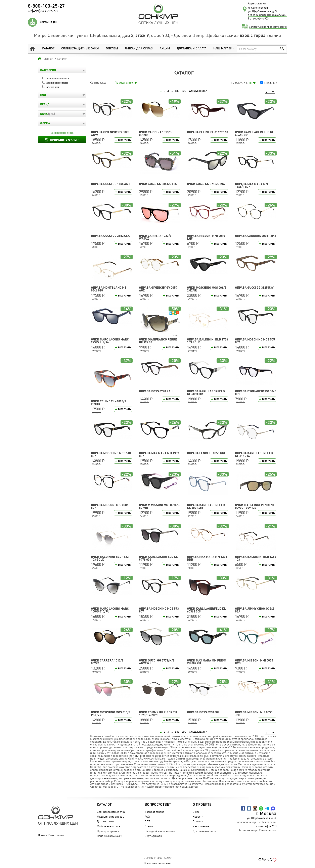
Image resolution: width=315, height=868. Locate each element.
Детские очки (53, 87)
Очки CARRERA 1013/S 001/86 (155, 133)
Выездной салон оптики (160, 831)
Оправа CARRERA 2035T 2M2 (256, 236)
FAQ (147, 816)
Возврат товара (154, 812)
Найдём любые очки (109, 836)
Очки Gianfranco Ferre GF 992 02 (158, 341)
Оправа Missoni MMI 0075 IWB (254, 662)
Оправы (112, 49)
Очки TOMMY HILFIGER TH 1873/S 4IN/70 (158, 714)
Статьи (149, 826)
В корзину (125, 140)
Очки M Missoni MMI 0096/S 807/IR (159, 506)
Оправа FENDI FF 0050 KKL (206, 453)
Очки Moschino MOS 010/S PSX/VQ (111, 714)
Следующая (197, 91)
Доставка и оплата (192, 49)
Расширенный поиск (62, 133)
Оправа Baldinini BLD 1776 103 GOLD (208, 341)
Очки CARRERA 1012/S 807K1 (107, 662)
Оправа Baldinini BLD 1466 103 (256, 558)
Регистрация (56, 835)
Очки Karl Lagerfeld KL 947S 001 (158, 558)
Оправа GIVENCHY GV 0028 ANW (110, 133)
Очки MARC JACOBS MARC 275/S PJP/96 (110, 341)
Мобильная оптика (108, 826)
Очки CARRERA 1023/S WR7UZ (155, 237)
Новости (198, 816)
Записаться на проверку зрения (268, 27)
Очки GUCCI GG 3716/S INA (206, 184)
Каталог (48, 49)
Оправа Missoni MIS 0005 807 (110, 506)
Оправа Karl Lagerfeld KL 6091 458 (206, 506)
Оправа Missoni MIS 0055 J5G (254, 714)
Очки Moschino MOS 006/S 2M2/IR (207, 289)
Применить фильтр (65, 140)
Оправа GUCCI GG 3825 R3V (254, 288)
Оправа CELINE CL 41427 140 (208, 132)
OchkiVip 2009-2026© (158, 858)
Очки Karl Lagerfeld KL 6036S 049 (206, 610)
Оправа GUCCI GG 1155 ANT (111, 184)
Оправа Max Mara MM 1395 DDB (207, 558)
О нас (196, 812)
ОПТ (147, 821)
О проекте (202, 805)
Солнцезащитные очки (80, 49)
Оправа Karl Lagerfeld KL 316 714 (254, 454)
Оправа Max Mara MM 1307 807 (159, 454)
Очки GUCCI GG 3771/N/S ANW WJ (157, 662)
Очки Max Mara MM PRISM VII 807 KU (207, 662)
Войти (42, 835)
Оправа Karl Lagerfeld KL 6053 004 (206, 393)
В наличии (270, 83)
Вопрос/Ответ (158, 805)
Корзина (48, 22)
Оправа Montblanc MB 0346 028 (109, 289)
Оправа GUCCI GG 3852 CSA (110, 236)
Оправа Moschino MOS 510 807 (111, 454)
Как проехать (201, 826)
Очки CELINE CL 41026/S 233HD (109, 403)
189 (177, 91)
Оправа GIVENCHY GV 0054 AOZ (158, 289)
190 (184, 91)
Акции (165, 49)
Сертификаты (153, 836)
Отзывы (198, 821)
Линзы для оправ (139, 49)
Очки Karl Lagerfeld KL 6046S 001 (254, 133)
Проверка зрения (108, 831)
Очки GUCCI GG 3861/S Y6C (158, 184)
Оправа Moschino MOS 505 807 (255, 341)
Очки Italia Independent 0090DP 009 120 (255, 506)
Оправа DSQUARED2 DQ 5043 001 (256, 393)
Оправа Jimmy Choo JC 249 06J (255, 610)
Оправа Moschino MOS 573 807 (159, 610)
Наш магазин (224, 49)
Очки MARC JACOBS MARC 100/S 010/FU (110, 610)
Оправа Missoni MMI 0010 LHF (206, 237)
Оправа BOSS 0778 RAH (156, 391)
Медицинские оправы (57, 83)
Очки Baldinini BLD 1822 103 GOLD (110, 558)
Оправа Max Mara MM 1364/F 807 (252, 185)
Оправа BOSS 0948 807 (203, 712)
